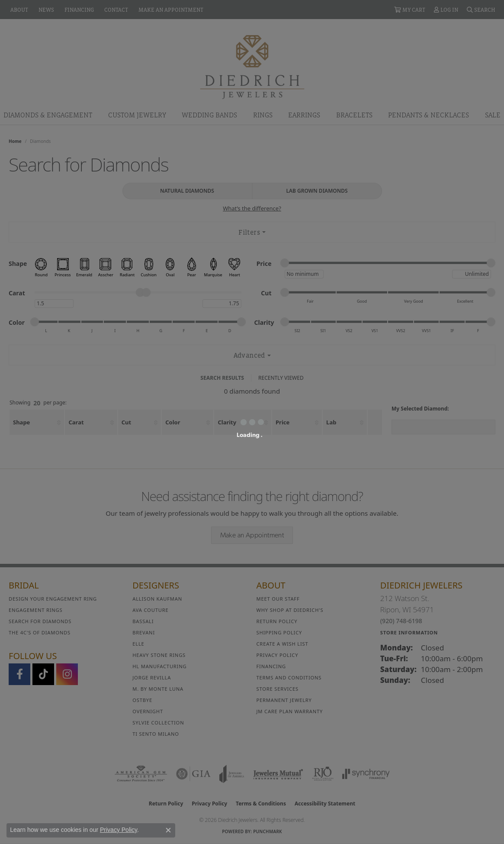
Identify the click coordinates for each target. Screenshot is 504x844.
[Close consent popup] (168, 830)
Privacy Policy (119, 830)
